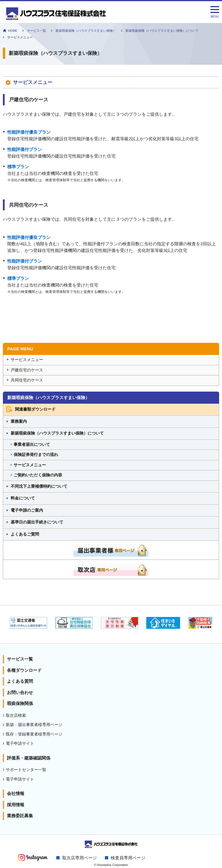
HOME (13, 31)
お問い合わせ (20, 692)
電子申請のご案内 (27, 510)
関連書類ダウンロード (35, 409)
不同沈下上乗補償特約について (39, 486)
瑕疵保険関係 (20, 703)
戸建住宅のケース (27, 370)
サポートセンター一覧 (26, 770)
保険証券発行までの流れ (36, 455)
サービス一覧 (36, 31)
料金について (23, 498)
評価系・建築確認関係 (29, 758)
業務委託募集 (20, 816)
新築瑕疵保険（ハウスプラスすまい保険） (86, 31)
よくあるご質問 (25, 534)
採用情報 (16, 805)
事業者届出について (32, 445)
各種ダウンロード (24, 670)
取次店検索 (16, 715)
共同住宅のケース (27, 380)
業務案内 (19, 421)
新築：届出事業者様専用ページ (34, 725)
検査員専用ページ (128, 858)
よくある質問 (20, 681)
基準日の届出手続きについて (37, 522)
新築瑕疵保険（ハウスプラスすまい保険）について (162, 31)
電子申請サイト (20, 743)
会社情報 (16, 793)
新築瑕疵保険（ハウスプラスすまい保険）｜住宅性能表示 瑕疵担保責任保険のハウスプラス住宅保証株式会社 (95, 14)
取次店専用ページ (79, 858)
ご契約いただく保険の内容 (38, 475)
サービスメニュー (27, 360)
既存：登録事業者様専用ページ (34, 734)
